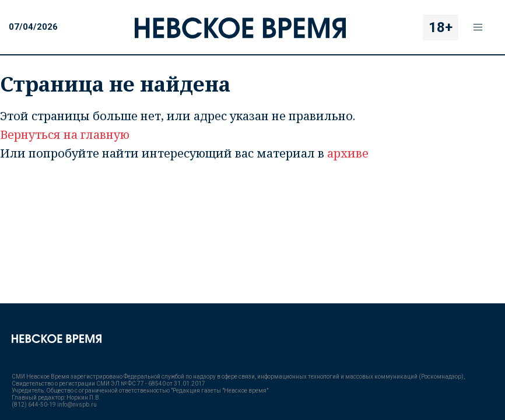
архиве (348, 153)
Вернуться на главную (65, 134)
